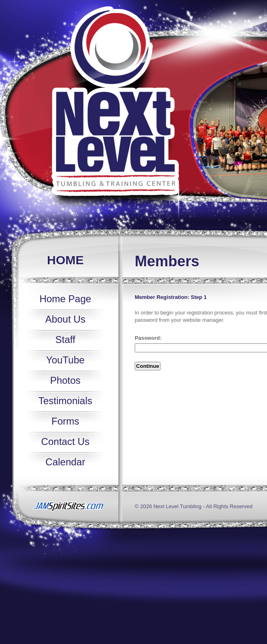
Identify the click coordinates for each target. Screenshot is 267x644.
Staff (66, 340)
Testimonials (65, 401)
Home (65, 260)
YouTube (65, 360)
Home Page (66, 299)
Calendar (65, 462)
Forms (65, 421)
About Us (66, 319)
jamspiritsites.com (66, 507)
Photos (66, 380)
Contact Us (66, 442)
